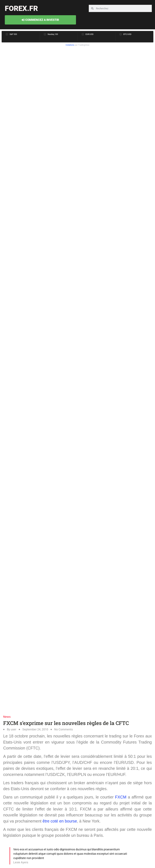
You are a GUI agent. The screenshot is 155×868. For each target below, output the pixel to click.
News (7, 717)
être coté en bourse (60, 821)
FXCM (121, 797)
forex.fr (21, 8)
